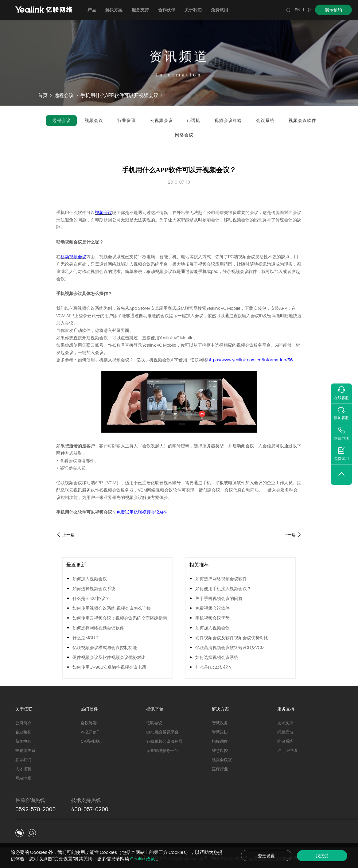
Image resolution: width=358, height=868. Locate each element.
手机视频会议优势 (212, 618)
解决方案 (114, 10)
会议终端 (89, 723)
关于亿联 (24, 709)
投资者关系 (25, 750)
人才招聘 (23, 769)
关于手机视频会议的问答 (219, 598)
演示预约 (333, 10)
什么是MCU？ (86, 638)
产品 (92, 10)
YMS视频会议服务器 (164, 741)
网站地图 (23, 778)
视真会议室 (222, 760)
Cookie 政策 (143, 859)
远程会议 (64, 95)
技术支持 (285, 723)
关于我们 (193, 10)
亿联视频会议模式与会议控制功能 (105, 647)
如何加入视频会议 (90, 579)
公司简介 (23, 723)
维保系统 (285, 741)
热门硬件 (89, 709)
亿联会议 (154, 723)
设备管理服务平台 (162, 750)
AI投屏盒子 (90, 732)
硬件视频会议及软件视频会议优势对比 (109, 657)
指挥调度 (220, 741)
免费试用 (220, 10)
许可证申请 (287, 750)
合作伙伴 (167, 10)
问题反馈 (285, 732)
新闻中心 (23, 741)
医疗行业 (220, 769)
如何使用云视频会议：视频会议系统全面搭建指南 (120, 618)
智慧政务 (220, 723)
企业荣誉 (23, 732)
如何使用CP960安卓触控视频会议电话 (109, 667)
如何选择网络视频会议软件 (98, 628)
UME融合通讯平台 (162, 732)
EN (298, 10)
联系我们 (23, 760)
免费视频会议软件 (212, 608)
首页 (43, 95)
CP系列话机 (91, 741)
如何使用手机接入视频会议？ (223, 588)
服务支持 (140, 10)
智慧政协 (220, 732)
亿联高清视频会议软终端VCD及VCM (230, 647)
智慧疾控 (220, 750)
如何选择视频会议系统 (94, 588)
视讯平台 (155, 709)
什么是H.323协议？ (91, 598)
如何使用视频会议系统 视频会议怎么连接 (112, 608)
